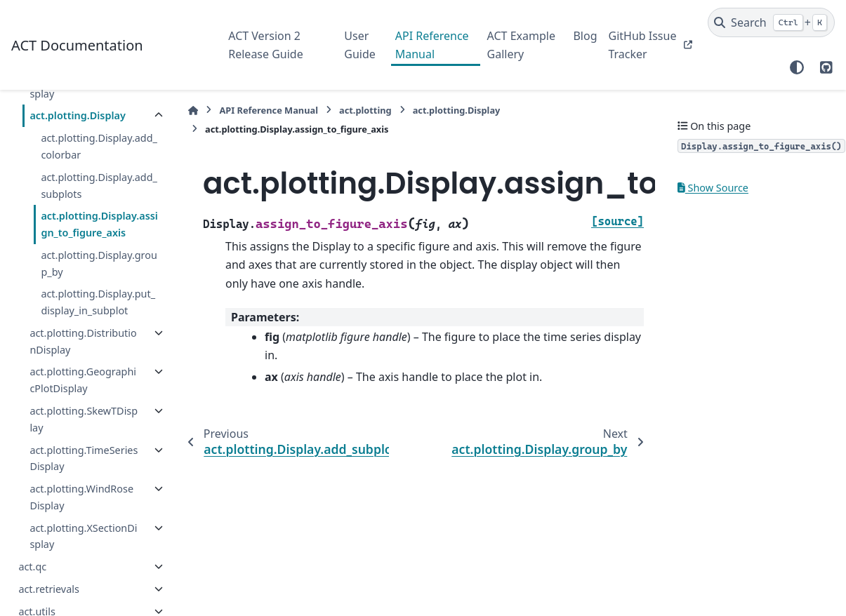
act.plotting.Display (77, 115)
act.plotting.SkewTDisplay (84, 419)
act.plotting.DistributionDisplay (83, 341)
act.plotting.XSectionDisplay (83, 536)
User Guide (360, 45)
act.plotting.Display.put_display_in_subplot (98, 302)
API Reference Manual (432, 45)
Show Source (713, 188)
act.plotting (365, 110)
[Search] (771, 22)
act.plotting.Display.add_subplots (99, 186)
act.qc (32, 567)
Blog (585, 36)
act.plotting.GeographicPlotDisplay (83, 380)
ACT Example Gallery (521, 45)
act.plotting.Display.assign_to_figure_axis (99, 224)
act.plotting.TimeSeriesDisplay (84, 458)
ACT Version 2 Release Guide (265, 45)
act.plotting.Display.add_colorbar (99, 146)
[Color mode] (797, 67)
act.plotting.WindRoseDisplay (81, 497)
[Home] (193, 111)
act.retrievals (48, 589)
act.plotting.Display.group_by (99, 263)
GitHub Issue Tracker (642, 45)
